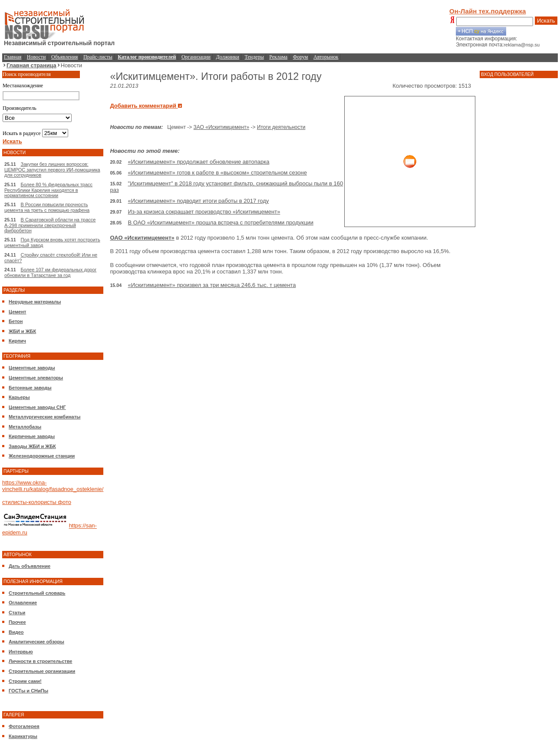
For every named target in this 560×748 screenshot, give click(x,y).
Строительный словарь (37, 593)
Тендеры (254, 57)
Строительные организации (42, 671)
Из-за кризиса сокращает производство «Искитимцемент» (204, 212)
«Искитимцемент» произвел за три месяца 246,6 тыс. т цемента (212, 285)
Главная (13, 57)
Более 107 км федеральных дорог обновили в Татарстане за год (50, 272)
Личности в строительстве (40, 661)
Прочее (17, 622)
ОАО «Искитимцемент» (142, 238)
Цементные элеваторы (36, 378)
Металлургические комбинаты (44, 417)
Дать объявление (30, 566)
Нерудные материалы (35, 302)
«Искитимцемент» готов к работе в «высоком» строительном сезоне (217, 173)
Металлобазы (25, 427)
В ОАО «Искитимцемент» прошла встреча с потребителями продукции (221, 222)
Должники (228, 57)
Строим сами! (25, 681)
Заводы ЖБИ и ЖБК (32, 446)
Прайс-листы (98, 57)
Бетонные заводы (30, 388)
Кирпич (17, 341)
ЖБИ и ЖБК (22, 331)
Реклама (278, 57)
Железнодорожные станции (42, 456)
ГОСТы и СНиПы (28, 691)
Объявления (64, 57)
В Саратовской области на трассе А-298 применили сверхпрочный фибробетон (50, 225)
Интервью (21, 652)
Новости (36, 57)
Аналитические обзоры (36, 642)
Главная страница (31, 65)
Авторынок (326, 57)
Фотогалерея (24, 726)
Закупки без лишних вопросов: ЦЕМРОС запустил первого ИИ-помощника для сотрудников (52, 170)
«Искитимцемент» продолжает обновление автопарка (199, 162)
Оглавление (23, 603)
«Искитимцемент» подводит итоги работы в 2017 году (199, 201)
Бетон (16, 321)
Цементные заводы (32, 368)
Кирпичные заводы (32, 436)
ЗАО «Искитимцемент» (222, 127)
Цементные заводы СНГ (37, 407)
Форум (301, 57)
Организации (196, 57)
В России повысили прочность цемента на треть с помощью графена (47, 207)
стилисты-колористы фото (37, 502)
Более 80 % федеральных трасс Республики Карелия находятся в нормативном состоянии (48, 190)
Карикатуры (23, 736)
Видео (16, 632)
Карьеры (19, 397)
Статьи (17, 613)
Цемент (17, 312)
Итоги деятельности (281, 127)
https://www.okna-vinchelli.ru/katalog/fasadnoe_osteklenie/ (53, 486)
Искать (546, 21)
